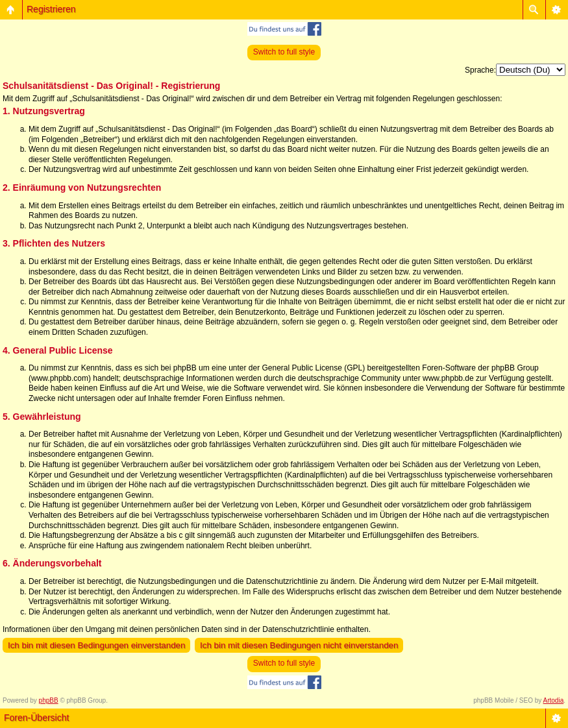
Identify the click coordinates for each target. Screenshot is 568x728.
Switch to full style (284, 52)
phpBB (49, 700)
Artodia (554, 700)
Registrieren (51, 9)
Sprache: (480, 70)
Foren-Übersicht (36, 718)
